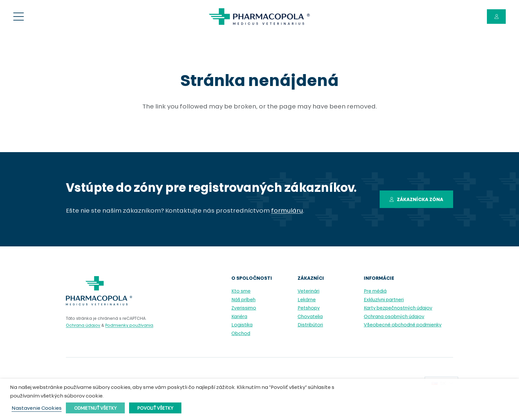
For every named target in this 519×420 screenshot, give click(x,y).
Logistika (242, 325)
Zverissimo (244, 308)
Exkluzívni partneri (384, 300)
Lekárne (307, 300)
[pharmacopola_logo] (259, 17)
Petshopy (309, 308)
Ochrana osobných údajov (394, 317)
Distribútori (310, 325)
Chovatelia (310, 317)
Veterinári (308, 292)
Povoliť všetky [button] (155, 409)
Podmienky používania (129, 326)
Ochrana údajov (83, 326)
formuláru (287, 211)
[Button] (496, 17)
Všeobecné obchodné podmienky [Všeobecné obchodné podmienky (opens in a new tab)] (403, 325)
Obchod (241, 334)
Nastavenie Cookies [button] (37, 409)
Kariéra (239, 317)
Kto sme (241, 292)
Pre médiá (375, 292)
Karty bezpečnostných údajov (398, 308)
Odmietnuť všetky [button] (95, 409)
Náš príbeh (243, 300)
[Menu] (19, 17)
